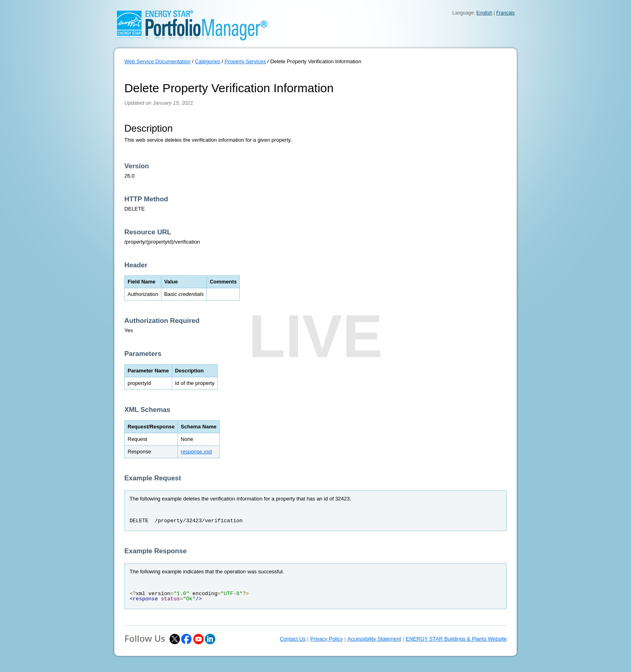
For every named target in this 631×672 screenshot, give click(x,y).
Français (505, 13)
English (484, 13)
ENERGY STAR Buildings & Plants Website (456, 639)
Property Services (245, 61)
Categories (207, 61)
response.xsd (196, 452)
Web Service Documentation (158, 61)
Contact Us (293, 639)
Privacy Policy (327, 639)
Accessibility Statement (374, 639)
